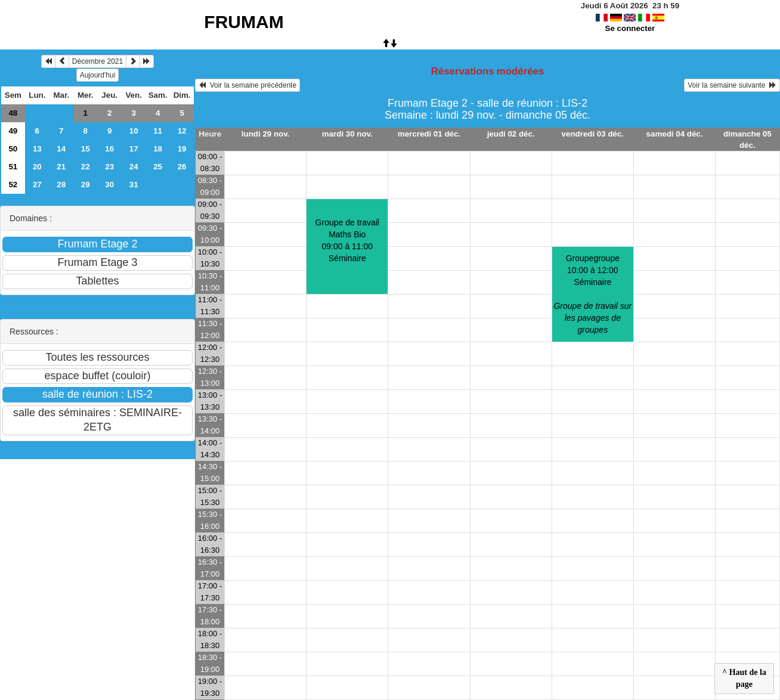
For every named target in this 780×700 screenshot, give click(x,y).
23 (109, 167)
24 (134, 167)
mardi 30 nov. (347, 134)
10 (134, 131)
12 (182, 131)
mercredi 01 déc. (429, 134)
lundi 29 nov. (265, 134)
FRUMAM (244, 22)
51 (13, 167)
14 (61, 149)
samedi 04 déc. (675, 134)
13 (37, 149)
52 (13, 185)
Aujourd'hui (98, 75)
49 (13, 131)
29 (86, 185)
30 (109, 185)
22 (86, 167)
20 (37, 167)
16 (109, 149)
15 (86, 149)
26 (182, 167)
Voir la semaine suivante (732, 85)
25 (158, 167)
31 (134, 185)
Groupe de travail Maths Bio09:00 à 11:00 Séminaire (347, 240)
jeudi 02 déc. (511, 134)
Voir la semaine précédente (247, 85)
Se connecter (630, 28)
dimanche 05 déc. (747, 140)
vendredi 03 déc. (593, 134)
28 (61, 185)
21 (61, 167)
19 (182, 149)
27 (37, 185)
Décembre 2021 (97, 61)
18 (158, 149)
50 (13, 149)
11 (158, 131)
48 (13, 113)
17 (134, 149)
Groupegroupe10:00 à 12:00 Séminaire (592, 294)
